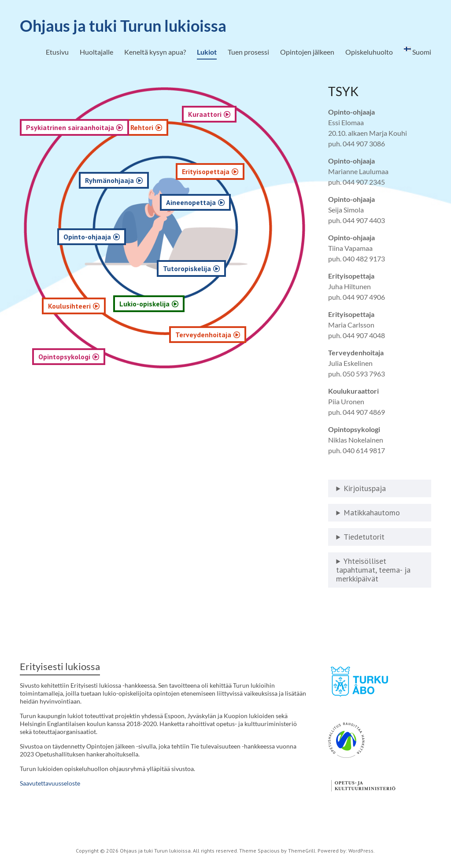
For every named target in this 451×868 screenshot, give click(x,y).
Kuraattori (272, 114)
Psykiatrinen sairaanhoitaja (70, 127)
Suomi (418, 51)
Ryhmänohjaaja (134, 180)
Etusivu (57, 52)
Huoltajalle (96, 52)
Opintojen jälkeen (307, 52)
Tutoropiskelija (244, 268)
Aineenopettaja (249, 202)
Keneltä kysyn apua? (155, 52)
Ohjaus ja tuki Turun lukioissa (123, 26)
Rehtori (185, 127)
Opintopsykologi (70, 357)
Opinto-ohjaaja (103, 237)
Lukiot (207, 52)
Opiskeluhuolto (369, 52)
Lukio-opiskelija (183, 304)
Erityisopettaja (270, 171)
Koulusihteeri (78, 306)
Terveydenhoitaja (265, 335)
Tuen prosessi (248, 52)
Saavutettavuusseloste (50, 783)
